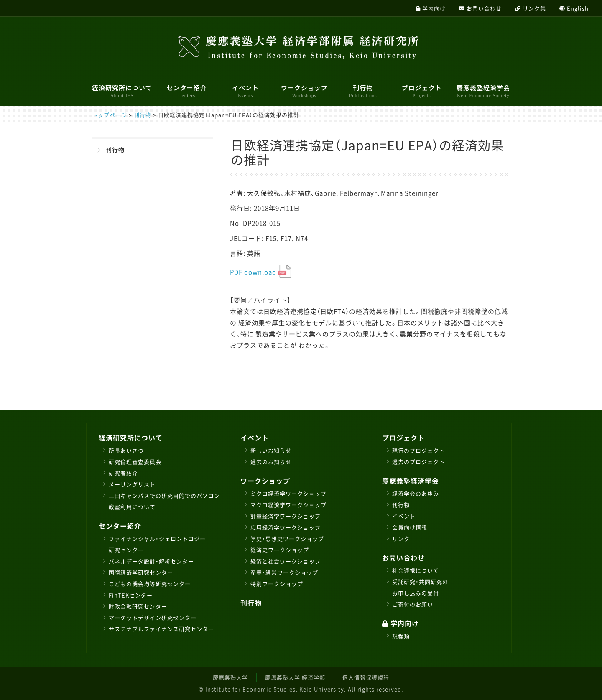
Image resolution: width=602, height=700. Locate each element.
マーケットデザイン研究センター (153, 617)
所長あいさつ (126, 450)
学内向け (400, 623)
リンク (401, 538)
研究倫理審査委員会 (135, 462)
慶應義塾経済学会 (483, 91)
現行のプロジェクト (418, 450)
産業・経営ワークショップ (284, 572)
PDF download (261, 272)
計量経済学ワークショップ (286, 516)
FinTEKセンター (131, 595)
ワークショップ (304, 91)
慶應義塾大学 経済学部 (295, 677)
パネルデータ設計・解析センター (151, 561)
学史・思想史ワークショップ (287, 538)
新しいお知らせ (271, 450)
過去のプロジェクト (418, 462)
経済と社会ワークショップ (286, 561)
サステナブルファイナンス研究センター (161, 629)
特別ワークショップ (277, 584)
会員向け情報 (410, 527)
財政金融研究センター (138, 606)
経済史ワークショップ (280, 550)
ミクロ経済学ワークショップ (288, 493)
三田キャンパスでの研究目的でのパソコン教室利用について (164, 501)
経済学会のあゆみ (416, 493)
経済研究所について (122, 91)
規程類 (401, 636)
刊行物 (363, 91)
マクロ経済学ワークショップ (288, 505)
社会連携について (416, 570)
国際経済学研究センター (141, 572)
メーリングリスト (132, 484)
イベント (245, 91)
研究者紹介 (123, 473)
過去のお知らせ (271, 462)
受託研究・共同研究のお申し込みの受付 (420, 587)
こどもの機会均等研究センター (150, 584)
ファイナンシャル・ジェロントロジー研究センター (157, 544)
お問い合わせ (403, 557)
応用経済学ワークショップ (286, 527)
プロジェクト (422, 91)
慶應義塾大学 (230, 677)
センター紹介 (187, 91)
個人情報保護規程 (366, 677)
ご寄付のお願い (413, 604)
